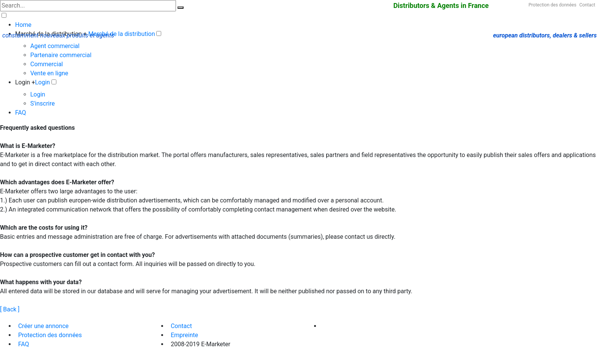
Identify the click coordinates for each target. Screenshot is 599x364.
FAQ (21, 113)
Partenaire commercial (61, 55)
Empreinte (184, 335)
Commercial (47, 64)
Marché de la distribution (121, 34)
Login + (25, 82)
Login (43, 82)
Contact (587, 5)
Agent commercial (55, 46)
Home (23, 25)
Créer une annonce (43, 326)
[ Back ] (10, 309)
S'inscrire (43, 103)
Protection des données (552, 5)
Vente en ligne (49, 73)
